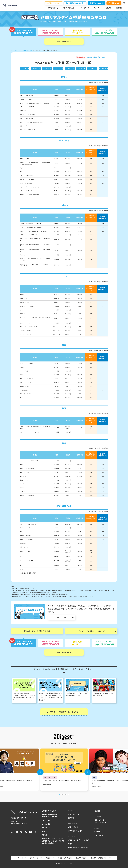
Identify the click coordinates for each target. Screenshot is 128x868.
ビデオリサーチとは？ (49, 811)
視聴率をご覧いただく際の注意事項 (37, 631)
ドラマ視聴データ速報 (75, 831)
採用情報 (119, 8)
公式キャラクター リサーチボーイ (79, 848)
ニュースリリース (74, 814)
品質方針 (45, 835)
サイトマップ (22, 858)
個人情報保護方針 (81, 858)
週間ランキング (73, 827)
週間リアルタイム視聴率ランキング (24, 50)
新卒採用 (97, 831)
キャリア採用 (99, 835)
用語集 (70, 844)
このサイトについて (36, 858)
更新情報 (71, 818)
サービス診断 (46, 824)
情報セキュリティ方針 (65, 858)
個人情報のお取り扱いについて (101, 858)
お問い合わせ (46, 831)
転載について (50, 858)
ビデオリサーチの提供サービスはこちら (91, 631)
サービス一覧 (85, 8)
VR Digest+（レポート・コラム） (79, 840)
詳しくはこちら (62, 618)
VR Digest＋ (52, 8)
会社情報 (109, 8)
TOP (12, 50)
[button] (40, 772)
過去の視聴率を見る (64, 41)
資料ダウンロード (47, 828)
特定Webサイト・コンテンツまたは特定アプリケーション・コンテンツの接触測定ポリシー (53, 841)
